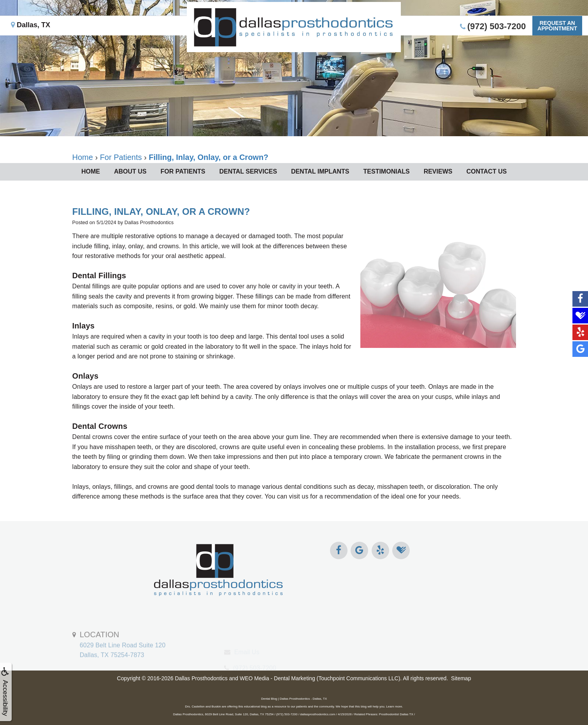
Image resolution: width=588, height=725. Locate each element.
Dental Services (248, 171)
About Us (130, 171)
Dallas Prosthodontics (201, 678)
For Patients (183, 171)
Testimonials (387, 171)
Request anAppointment (557, 26)
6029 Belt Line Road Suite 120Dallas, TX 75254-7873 (123, 662)
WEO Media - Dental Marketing (277, 678)
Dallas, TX (31, 25)
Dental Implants (320, 171)
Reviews (438, 171)
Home (91, 171)
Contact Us (486, 171)
